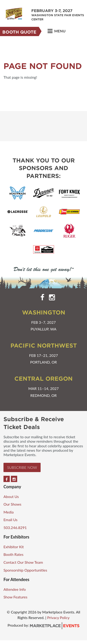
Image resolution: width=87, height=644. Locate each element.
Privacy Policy (58, 618)
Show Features (15, 597)
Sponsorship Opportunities (25, 570)
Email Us (10, 520)
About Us (11, 496)
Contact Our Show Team (23, 562)
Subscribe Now (22, 467)
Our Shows (12, 504)
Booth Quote (19, 32)
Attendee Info (15, 589)
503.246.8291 (15, 527)
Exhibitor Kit (14, 547)
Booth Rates (13, 554)
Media (9, 512)
